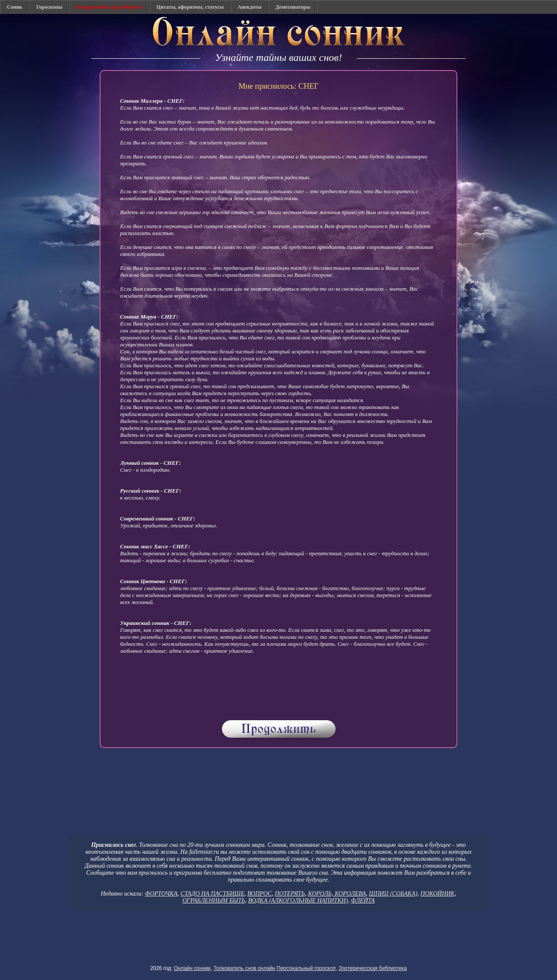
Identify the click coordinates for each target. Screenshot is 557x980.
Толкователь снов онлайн (244, 968)
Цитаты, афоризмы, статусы (190, 7)
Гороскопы (49, 7)
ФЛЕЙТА (363, 901)
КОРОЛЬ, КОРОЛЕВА (337, 894)
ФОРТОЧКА (161, 894)
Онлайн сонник (192, 968)
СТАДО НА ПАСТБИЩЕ (213, 894)
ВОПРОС (259, 894)
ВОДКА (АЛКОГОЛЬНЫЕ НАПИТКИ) (298, 901)
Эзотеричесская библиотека (373, 968)
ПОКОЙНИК (438, 894)
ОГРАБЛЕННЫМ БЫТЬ (214, 901)
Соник (15, 7)
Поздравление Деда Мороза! (109, 7)
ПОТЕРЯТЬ (290, 894)
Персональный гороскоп (306, 968)
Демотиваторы (293, 7)
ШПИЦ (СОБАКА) (393, 894)
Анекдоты (250, 7)
